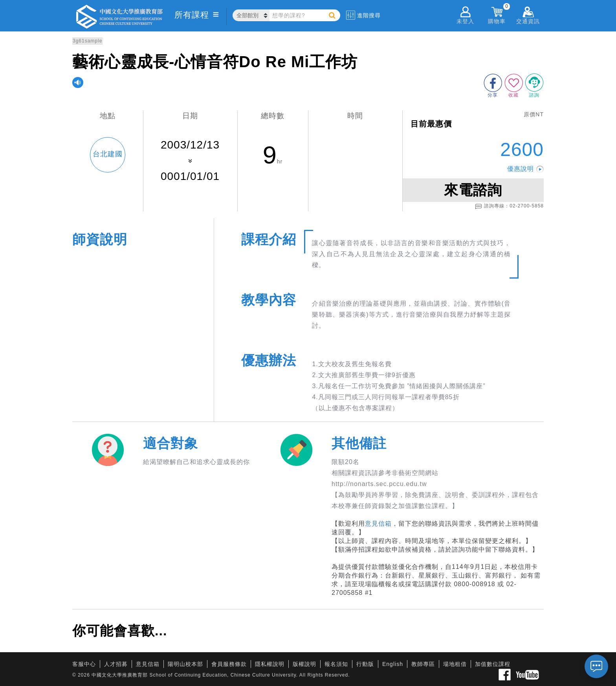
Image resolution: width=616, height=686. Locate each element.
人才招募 (116, 664)
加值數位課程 (493, 664)
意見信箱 (378, 524)
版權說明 (304, 664)
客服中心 (84, 664)
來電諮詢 (473, 190)
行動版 (365, 664)
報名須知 (336, 664)
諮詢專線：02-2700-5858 (509, 206)
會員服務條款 (229, 664)
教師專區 (423, 664)
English (393, 664)
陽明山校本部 (185, 664)
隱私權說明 (270, 664)
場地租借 (455, 664)
